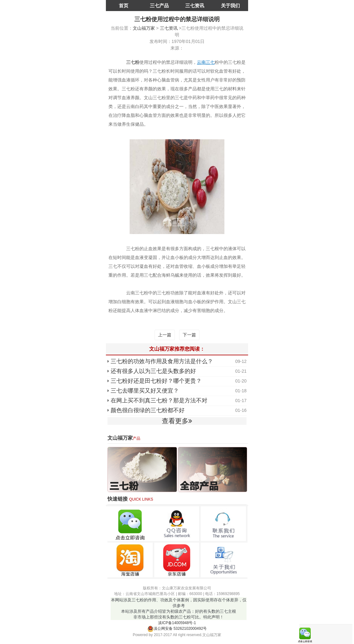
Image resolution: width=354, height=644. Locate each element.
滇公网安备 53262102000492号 (177, 629)
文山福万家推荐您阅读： (177, 349)
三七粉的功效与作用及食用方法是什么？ (162, 361)
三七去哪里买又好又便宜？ (145, 391)
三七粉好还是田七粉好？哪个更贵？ (156, 381)
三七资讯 (195, 6)
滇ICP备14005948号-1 (177, 623)
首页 (124, 6)
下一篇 (189, 335)
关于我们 (230, 6)
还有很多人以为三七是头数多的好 (153, 371)
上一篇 (165, 335)
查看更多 (177, 421)
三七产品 (159, 6)
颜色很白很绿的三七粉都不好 (148, 410)
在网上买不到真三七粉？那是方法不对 (159, 400)
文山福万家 (144, 28)
